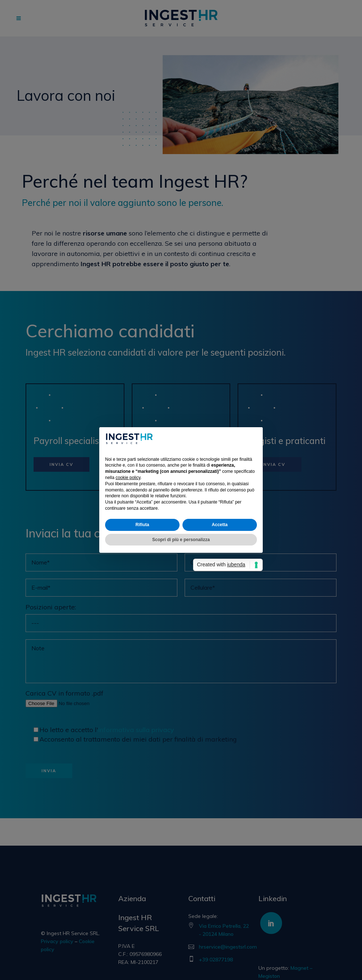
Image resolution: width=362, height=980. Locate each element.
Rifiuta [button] (142, 525)
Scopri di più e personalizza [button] (181, 540)
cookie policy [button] (128, 478)
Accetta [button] (219, 525)
